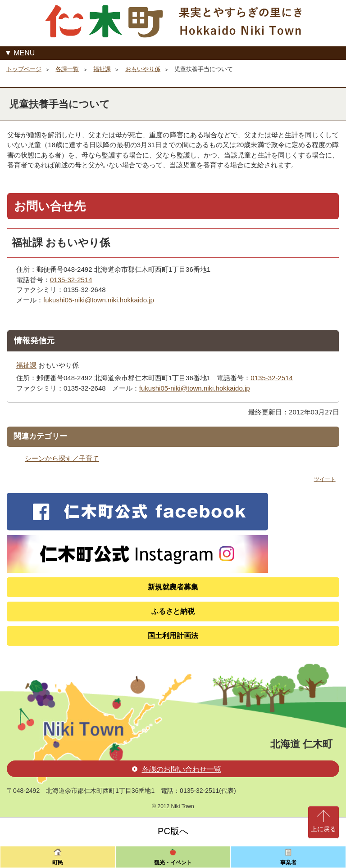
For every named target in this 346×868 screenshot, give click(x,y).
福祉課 (102, 69)
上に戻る (323, 829)
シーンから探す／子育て (62, 458)
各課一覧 (67, 69)
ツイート (325, 479)
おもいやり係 (143, 69)
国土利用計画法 (173, 636)
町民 (58, 863)
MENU (24, 53)
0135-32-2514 (71, 280)
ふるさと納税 (173, 611)
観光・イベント (173, 863)
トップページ (24, 69)
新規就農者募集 (173, 587)
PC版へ (173, 831)
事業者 (288, 863)
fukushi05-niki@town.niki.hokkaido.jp (99, 300)
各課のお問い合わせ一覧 (177, 769)
